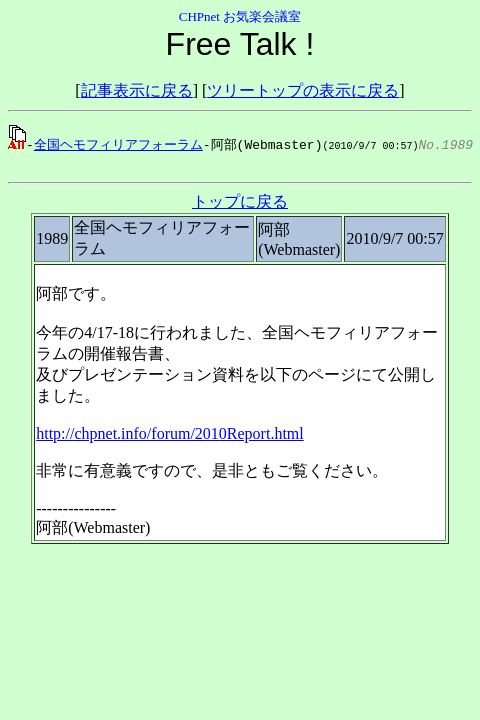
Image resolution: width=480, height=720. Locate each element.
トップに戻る (240, 204)
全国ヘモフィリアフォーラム (118, 144)
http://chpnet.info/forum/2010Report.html (170, 436)
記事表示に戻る (137, 90)
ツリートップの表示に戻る (303, 90)
